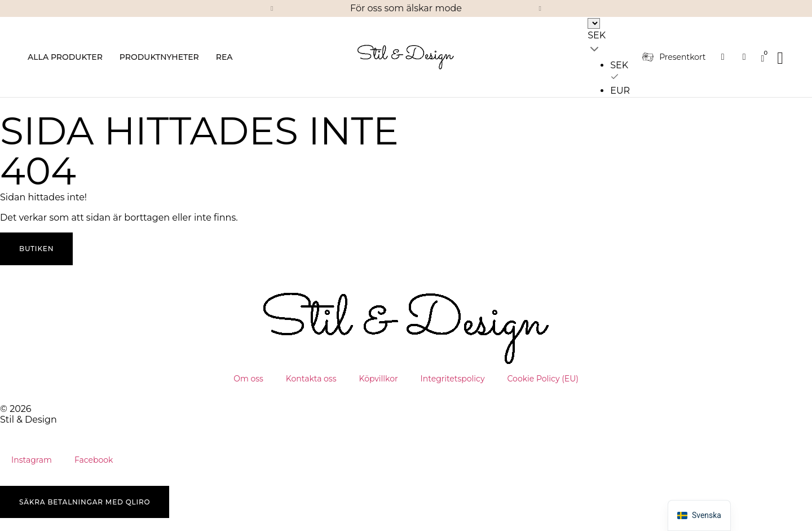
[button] (272, 8)
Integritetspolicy (453, 379)
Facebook (94, 460)
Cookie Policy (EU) (543, 379)
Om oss (248, 379)
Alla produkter (65, 57)
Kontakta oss (311, 379)
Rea (224, 57)
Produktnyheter (159, 57)
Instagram (32, 460)
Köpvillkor (379, 379)
